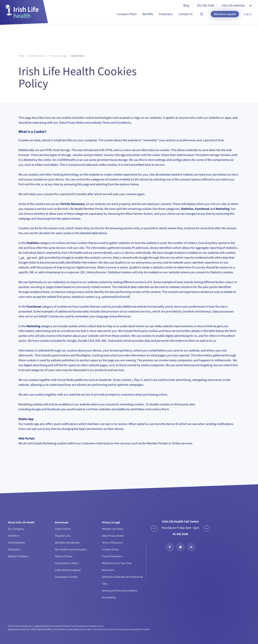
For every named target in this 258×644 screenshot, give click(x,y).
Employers (166, 14)
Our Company (16, 529)
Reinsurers (108, 570)
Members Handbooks (67, 543)
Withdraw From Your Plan (117, 563)
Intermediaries (16, 543)
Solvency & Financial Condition (120, 591)
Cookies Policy (110, 549)
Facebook (54, 409)
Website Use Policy (113, 529)
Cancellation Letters (67, 563)
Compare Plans (127, 14)
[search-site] (202, 14)
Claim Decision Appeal (68, 570)
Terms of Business (112, 543)
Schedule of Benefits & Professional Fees (122, 580)
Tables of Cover (64, 556)
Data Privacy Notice (113, 536)
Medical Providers (18, 556)
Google (36, 409)
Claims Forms (63, 529)
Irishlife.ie (13, 536)
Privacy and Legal (58, 56)
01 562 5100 (180, 534)
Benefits (148, 14)
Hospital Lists (63, 536)
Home (21, 56)
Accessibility (109, 597)
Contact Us (186, 14)
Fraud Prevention (112, 556)
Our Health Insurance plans (71, 549)
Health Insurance (37, 56)
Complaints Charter (66, 577)
